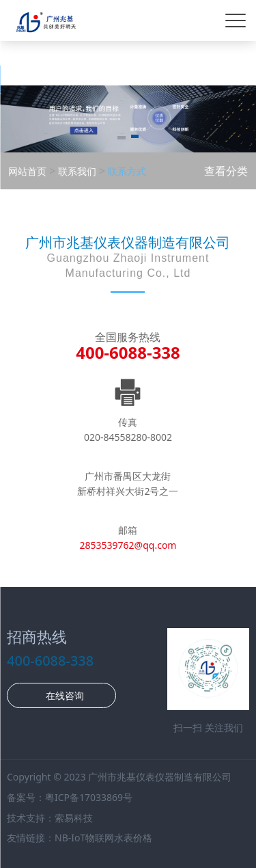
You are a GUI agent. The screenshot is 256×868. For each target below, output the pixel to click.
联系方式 (126, 171)
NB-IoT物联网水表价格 (103, 838)
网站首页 (27, 171)
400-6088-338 (128, 352)
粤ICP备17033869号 (89, 797)
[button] (121, 139)
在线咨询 (63, 695)
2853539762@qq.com (128, 545)
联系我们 (76, 171)
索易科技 (74, 818)
